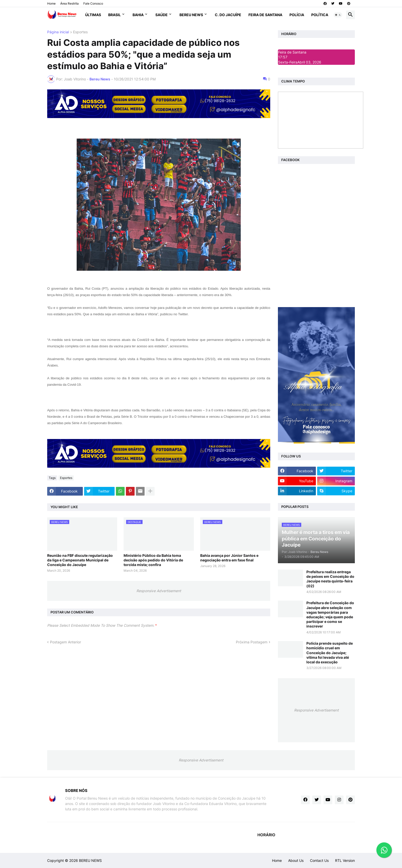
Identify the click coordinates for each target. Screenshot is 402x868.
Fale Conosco (93, 3)
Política (320, 15)
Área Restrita (69, 3)
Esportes (80, 32)
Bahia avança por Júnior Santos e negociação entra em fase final (229, 558)
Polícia (297, 15)
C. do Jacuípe (228, 15)
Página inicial (58, 32)
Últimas (93, 15)
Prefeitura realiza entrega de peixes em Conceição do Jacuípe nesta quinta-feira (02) (330, 579)
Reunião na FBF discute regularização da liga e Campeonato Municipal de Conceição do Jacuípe (80, 560)
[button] (338, 15)
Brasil (114, 15)
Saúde (162, 15)
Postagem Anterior (66, 642)
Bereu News (191, 15)
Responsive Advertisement (159, 591)
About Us (296, 860)
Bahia (138, 15)
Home (51, 3)
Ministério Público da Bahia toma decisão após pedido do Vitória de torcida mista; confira (153, 560)
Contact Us (319, 860)
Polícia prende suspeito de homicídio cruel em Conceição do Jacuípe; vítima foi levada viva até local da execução (330, 653)
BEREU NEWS (90, 860)
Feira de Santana (265, 15)
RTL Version (345, 860)
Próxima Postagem (252, 642)
